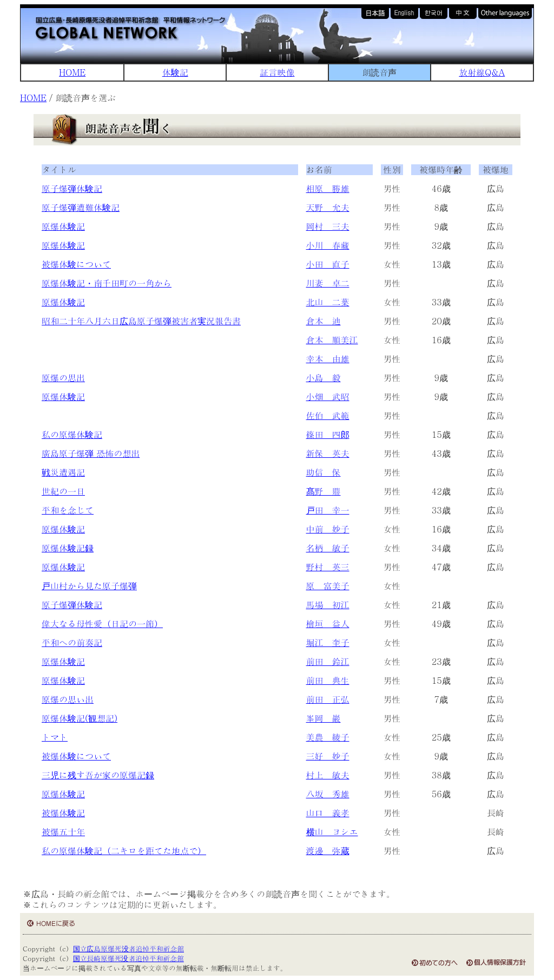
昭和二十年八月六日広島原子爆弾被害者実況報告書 (141, 321)
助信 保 (324, 472)
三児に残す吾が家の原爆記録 (98, 775)
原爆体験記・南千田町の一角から (107, 283)
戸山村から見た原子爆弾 (89, 586)
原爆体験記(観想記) (80, 718)
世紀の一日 (63, 491)
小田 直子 (328, 264)
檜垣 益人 (328, 624)
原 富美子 (328, 586)
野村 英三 (328, 567)
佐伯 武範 (328, 415)
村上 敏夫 (328, 775)
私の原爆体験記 (72, 434)
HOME (72, 72)
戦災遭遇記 (63, 472)
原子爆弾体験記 (72, 188)
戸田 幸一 (328, 510)
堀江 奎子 (328, 642)
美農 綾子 (328, 737)
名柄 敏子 (328, 548)
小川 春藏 (328, 245)
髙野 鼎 (324, 491)
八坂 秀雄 (328, 794)
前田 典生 (328, 680)
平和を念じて (68, 510)
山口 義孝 (328, 813)
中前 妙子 (328, 529)
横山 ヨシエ (332, 832)
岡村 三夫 (328, 226)
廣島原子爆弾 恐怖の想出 (91, 453)
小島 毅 (324, 378)
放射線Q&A (482, 72)
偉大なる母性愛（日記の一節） (102, 624)
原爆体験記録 (68, 548)
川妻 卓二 (328, 283)
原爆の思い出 (68, 699)
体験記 (175, 72)
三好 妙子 (328, 756)
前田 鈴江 (328, 661)
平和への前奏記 (72, 642)
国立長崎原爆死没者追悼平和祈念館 (128, 958)
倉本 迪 (324, 321)
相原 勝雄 (328, 188)
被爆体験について (76, 264)
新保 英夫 (328, 453)
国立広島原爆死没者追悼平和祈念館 (128, 948)
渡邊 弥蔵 (328, 851)
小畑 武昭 (328, 396)
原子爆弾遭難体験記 (81, 207)
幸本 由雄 (328, 359)
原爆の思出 (63, 378)
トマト (55, 737)
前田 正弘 (328, 699)
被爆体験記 (63, 813)
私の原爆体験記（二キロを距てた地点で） (124, 851)
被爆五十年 (63, 832)
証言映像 (277, 72)
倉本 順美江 (332, 340)
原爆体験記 (63, 226)
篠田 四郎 (328, 434)
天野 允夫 (328, 207)
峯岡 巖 (324, 718)
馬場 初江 (328, 605)
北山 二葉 (328, 302)
